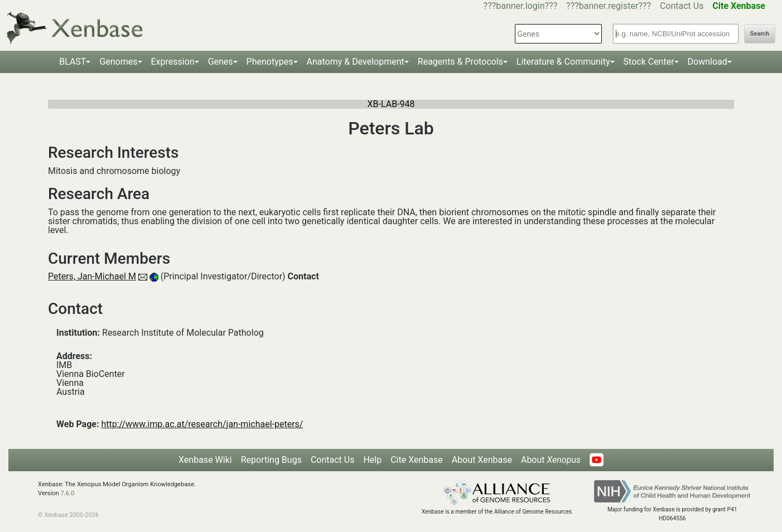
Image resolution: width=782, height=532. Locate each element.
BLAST (73, 62)
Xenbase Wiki (205, 460)
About (551, 460)
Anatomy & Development (356, 62)
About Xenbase (482, 460)
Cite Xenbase (417, 460)
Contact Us (682, 6)
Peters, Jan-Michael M (92, 276)
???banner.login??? (521, 6)
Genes (221, 62)
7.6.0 (67, 493)
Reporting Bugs (271, 460)
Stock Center (649, 62)
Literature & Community (563, 62)
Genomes (118, 62)
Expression (173, 62)
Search (760, 34)
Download (708, 62)
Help (372, 460)
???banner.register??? (609, 6)
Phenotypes (270, 62)
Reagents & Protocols (460, 62)
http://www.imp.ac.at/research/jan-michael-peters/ (202, 424)
